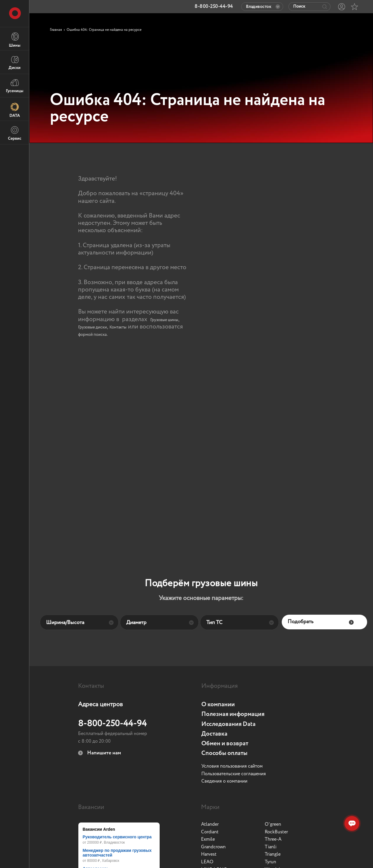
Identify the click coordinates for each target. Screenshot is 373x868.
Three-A (273, 840)
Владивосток (263, 7)
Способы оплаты (224, 753)
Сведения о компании (224, 781)
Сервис (15, 133)
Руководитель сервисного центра (117, 837)
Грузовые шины (164, 320)
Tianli (271, 847)
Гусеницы (15, 86)
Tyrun (270, 862)
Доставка (214, 734)
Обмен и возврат (225, 744)
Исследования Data (228, 724)
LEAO (207, 862)
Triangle (273, 854)
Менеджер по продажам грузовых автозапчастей (117, 853)
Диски (15, 63)
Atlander (210, 825)
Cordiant (210, 832)
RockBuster (276, 832)
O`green (273, 825)
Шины (15, 40)
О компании (218, 705)
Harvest (209, 854)
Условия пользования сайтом (232, 766)
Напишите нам (99, 753)
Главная (56, 30)
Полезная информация (233, 714)
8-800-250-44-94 (112, 724)
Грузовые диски (92, 327)
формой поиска (92, 335)
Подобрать (321, 622)
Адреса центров (100, 705)
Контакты (118, 327)
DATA (15, 110)
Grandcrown (213, 847)
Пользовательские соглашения (234, 774)
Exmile (208, 840)
